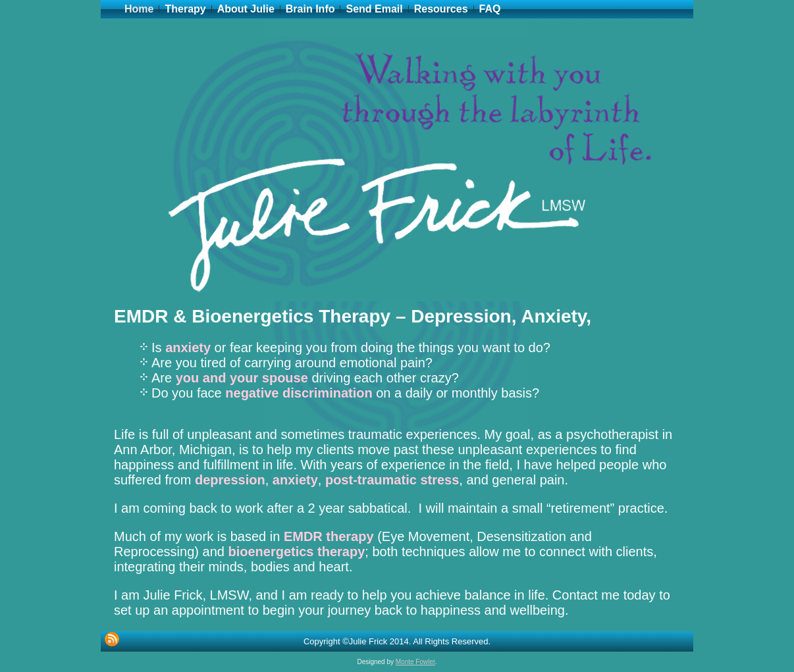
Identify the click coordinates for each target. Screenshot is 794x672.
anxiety (188, 348)
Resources (441, 9)
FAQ (490, 9)
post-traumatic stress (392, 480)
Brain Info (310, 9)
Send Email (374, 9)
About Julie (246, 9)
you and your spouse (242, 378)
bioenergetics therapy (296, 552)
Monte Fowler (415, 662)
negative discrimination (299, 393)
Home (139, 9)
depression (230, 480)
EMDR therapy (329, 536)
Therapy (185, 9)
